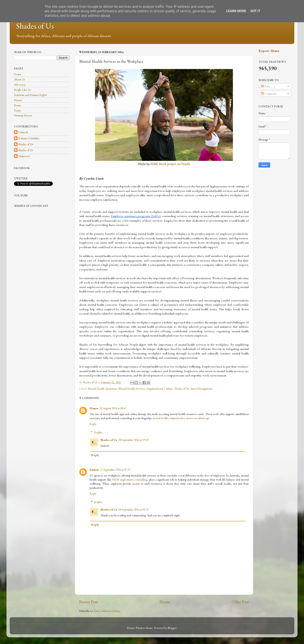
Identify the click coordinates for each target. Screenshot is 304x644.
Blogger (172, 628)
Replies (98, 432)
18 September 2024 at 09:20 (133, 440)
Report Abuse (269, 51)
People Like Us (22, 90)
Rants (17, 110)
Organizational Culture (160, 389)
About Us (19, 79)
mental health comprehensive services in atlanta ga (181, 418)
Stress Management (201, 389)
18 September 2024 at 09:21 (133, 509)
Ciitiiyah (23, 132)
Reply (93, 424)
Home (165, 602)
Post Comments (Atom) (107, 611)
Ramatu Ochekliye (29, 138)
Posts (265, 86)
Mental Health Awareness (102, 389)
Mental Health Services (132, 389)
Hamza (94, 408)
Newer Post (88, 602)
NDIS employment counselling (130, 479)
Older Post (240, 602)
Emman (94, 470)
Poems (17, 105)
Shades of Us (35, 26)
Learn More (236, 11)
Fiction (18, 100)
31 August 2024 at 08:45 (113, 408)
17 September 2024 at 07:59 (115, 470)
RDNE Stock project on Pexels (170, 164)
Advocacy (20, 85)
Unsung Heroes (23, 115)
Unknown (24, 156)
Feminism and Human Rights (30, 95)
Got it (255, 11)
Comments (269, 94)
